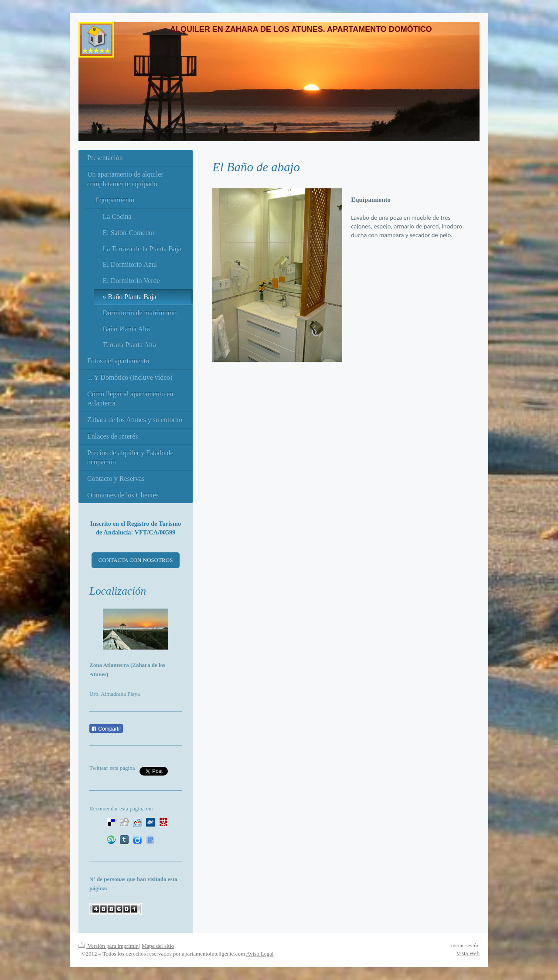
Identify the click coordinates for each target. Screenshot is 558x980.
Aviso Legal (260, 954)
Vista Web (468, 953)
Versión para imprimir (109, 946)
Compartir (106, 729)
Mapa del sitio (158, 946)
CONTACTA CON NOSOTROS (136, 560)
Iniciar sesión (464, 945)
